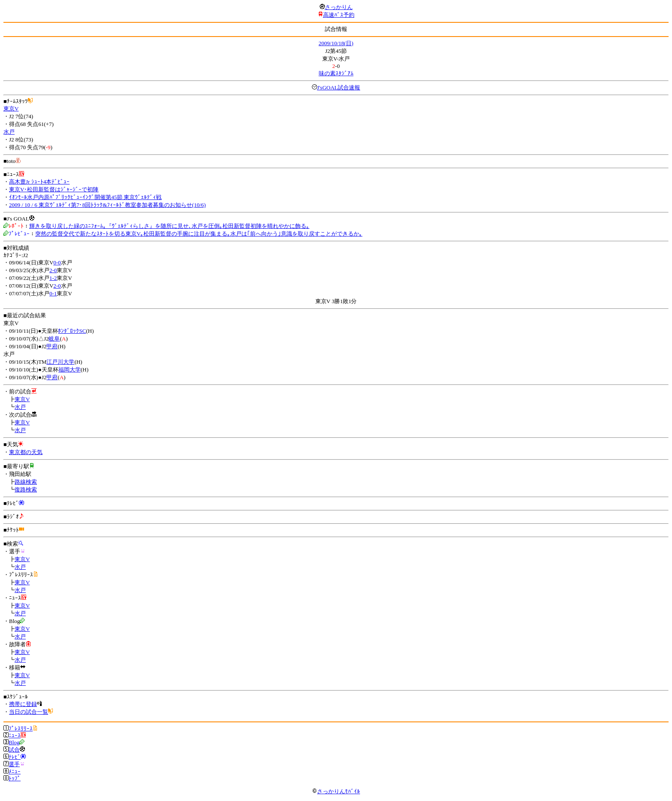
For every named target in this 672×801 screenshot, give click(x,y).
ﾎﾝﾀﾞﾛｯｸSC (72, 331)
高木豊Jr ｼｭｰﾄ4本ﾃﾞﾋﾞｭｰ (39, 182)
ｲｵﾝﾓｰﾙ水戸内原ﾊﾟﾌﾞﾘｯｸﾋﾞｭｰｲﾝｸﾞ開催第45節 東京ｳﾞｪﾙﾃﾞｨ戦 (85, 197)
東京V (11, 109)
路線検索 (26, 482)
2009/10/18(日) (336, 43)
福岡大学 (70, 370)
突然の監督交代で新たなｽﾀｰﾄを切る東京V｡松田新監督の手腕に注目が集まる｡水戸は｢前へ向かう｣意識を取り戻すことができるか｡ (199, 234)
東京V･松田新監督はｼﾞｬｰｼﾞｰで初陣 (54, 189)
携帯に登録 (23, 704)
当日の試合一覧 (29, 712)
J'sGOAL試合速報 (339, 87)
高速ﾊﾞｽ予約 (339, 15)
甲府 (52, 346)
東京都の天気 (26, 452)
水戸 (9, 132)
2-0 (53, 270)
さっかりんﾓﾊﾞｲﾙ (336, 791)
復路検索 (26, 489)
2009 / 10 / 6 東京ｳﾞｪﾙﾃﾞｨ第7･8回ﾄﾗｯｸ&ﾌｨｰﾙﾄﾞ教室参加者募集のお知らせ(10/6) (107, 205)
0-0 (57, 262)
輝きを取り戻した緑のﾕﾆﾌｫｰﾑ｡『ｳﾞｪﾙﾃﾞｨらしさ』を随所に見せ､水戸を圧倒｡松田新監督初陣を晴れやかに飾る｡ (169, 226)
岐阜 (54, 339)
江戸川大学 (60, 362)
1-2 (53, 278)
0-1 (53, 293)
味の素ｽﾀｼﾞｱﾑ (336, 73)
